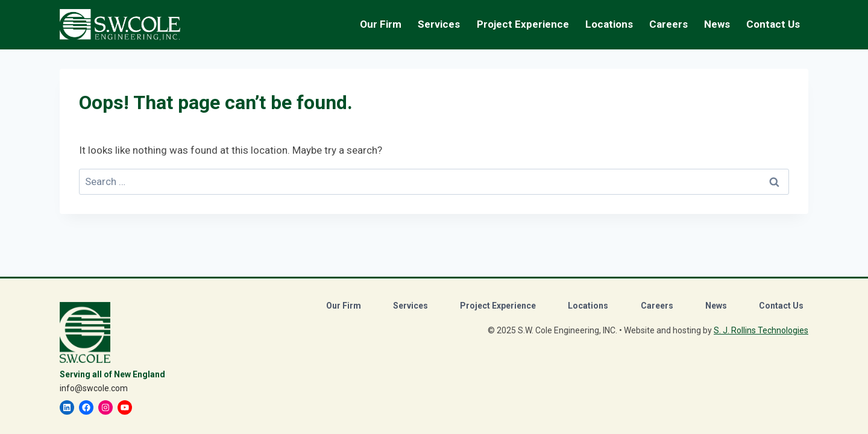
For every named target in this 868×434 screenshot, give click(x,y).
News (717, 24)
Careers (657, 306)
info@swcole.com (94, 388)
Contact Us (773, 24)
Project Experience (523, 24)
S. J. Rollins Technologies (761, 330)
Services (410, 306)
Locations (609, 24)
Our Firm (344, 306)
